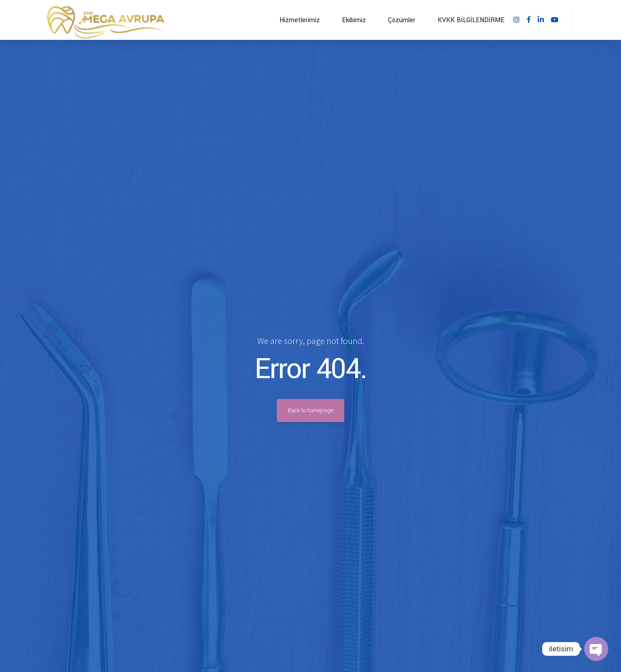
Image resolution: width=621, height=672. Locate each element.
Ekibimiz (354, 20)
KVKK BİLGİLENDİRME (471, 20)
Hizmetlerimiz (300, 20)
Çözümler (402, 20)
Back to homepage (310, 410)
